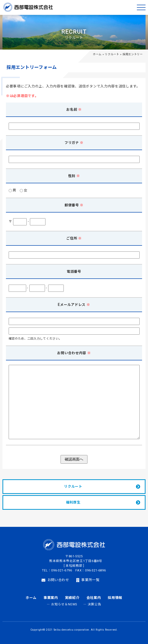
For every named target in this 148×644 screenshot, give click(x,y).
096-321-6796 (62, 570)
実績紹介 (72, 598)
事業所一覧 (88, 580)
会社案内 (94, 598)
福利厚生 (73, 502)
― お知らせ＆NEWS (62, 604)
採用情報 (115, 598)
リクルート (112, 54)
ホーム (97, 54)
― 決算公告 (92, 604)
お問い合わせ (55, 580)
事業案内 (51, 598)
